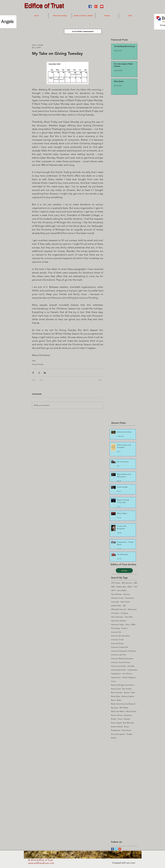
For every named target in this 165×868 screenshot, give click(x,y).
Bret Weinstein (129, 723)
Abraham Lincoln (117, 598)
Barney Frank (116, 689)
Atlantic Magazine (129, 677)
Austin (114, 681)
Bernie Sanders (117, 692)
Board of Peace (117, 715)
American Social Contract (121, 662)
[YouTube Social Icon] (102, 6)
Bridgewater (116, 730)
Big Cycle (115, 708)
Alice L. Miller (131, 624)
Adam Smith (125, 602)
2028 (113, 587)
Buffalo (114, 738)
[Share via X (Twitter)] (39, 373)
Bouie (120, 719)
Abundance (130, 598)
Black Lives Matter (118, 711)
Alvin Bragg (115, 628)
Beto (133, 692)
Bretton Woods (117, 727)
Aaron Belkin (122, 590)
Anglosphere (116, 674)
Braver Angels (116, 723)
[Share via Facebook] (33, 373)
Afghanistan (132, 609)
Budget (130, 734)
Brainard (127, 719)
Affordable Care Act (119, 609)
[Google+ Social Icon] (96, 6)
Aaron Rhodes (116, 594)
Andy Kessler (132, 670)
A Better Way (121, 587)
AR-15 (113, 590)
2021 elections (127, 583)
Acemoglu (115, 602)
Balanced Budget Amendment (123, 685)
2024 (135, 583)
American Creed (117, 640)
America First (116, 632)
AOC (136, 587)
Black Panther (131, 711)
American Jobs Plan (119, 655)
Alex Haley (129, 617)
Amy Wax (131, 666)
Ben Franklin (127, 689)
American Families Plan (120, 647)
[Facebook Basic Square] (112, 849)
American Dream (117, 643)
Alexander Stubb (118, 624)
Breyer (127, 727)
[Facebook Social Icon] (90, 6)
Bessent (127, 692)
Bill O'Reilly (124, 708)
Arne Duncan (127, 674)
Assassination (116, 677)
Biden (119, 700)
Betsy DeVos (116, 696)
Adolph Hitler (116, 606)
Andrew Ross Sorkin (119, 670)
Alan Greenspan (117, 617)
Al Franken (115, 613)
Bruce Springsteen (118, 734)
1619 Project (116, 583)
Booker (114, 719)
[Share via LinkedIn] (45, 373)
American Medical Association (122, 658)
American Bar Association (121, 636)
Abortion (127, 594)
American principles (119, 666)
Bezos (113, 700)
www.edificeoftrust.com (41, 863)
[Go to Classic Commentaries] (83, 31)
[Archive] (124, 571)
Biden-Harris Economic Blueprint (123, 704)
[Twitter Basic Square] (116, 849)
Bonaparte (128, 715)
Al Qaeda (124, 613)
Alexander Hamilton (119, 621)
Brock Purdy (126, 730)
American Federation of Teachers (124, 651)
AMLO (130, 587)
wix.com (131, 863)
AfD (124, 606)
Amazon (124, 628)
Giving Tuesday (38, 364)
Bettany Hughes (128, 696)
